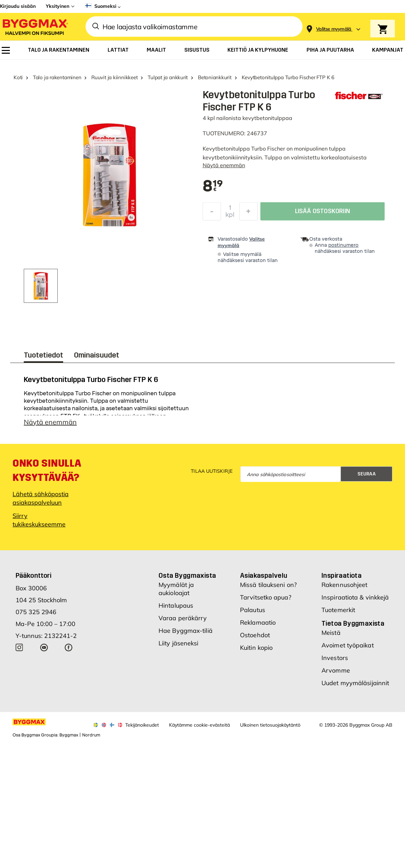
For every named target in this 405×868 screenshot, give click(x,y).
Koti (18, 77)
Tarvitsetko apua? (266, 601)
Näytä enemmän (224, 165)
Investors (335, 661)
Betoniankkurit (215, 77)
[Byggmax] (35, 27)
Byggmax (69, 739)
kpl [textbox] (230, 216)
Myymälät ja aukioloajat (176, 592)
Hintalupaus (176, 609)
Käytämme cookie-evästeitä (199, 728)
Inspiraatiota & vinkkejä (355, 601)
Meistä (331, 636)
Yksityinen (58, 6)
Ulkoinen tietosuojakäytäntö (270, 728)
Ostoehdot (255, 638)
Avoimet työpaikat (348, 649)
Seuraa (367, 477)
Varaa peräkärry (183, 621)
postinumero (343, 245)
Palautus (253, 613)
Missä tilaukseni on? (268, 588)
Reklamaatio (258, 626)
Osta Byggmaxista (187, 579)
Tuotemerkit (338, 613)
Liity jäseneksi (179, 647)
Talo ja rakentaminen (57, 77)
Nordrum (91, 739)
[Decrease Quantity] (212, 213)
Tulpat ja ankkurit (168, 77)
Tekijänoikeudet (142, 728)
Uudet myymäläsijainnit (355, 686)
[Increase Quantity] (248, 213)
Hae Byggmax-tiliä (186, 634)
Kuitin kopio (256, 651)
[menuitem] (6, 50)
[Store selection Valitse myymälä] (334, 29)
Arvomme (336, 674)
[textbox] (213, 187)
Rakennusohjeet (344, 588)
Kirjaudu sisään (18, 6)
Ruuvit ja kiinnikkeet (114, 77)
